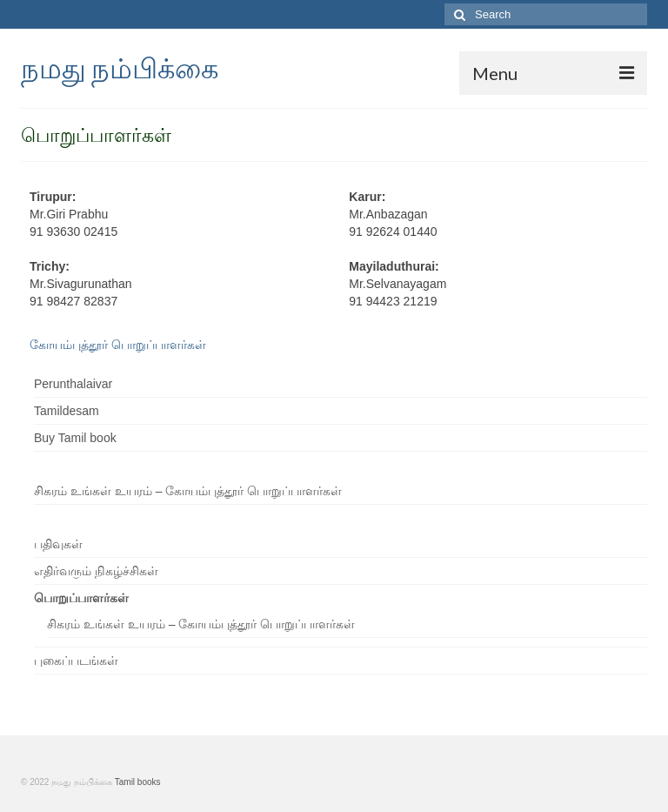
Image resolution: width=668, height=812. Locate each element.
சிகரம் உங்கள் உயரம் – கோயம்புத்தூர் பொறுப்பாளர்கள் (188, 491)
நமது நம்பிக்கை (120, 67)
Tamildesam (67, 411)
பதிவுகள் (58, 544)
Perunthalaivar (73, 384)
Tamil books (138, 782)
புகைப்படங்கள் (76, 661)
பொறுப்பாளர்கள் (81, 598)
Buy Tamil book (75, 438)
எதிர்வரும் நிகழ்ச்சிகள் (96, 571)
